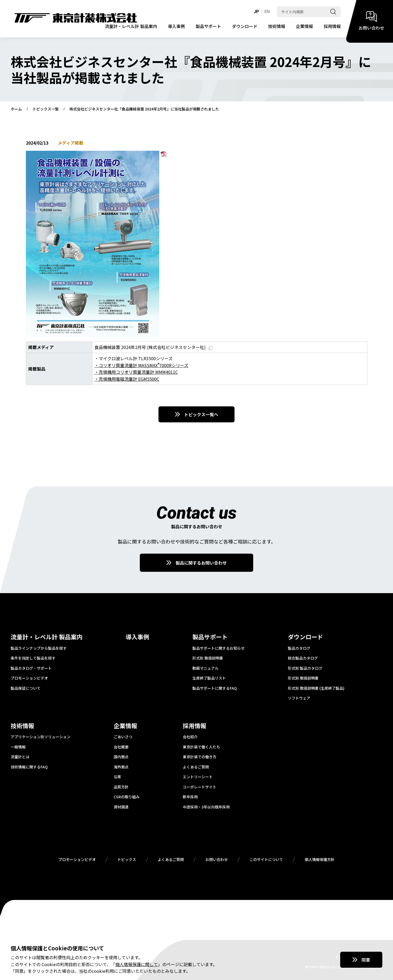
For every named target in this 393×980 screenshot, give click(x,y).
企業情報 (304, 26)
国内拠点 (121, 757)
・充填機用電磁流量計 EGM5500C (127, 379)
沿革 (117, 777)
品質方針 (121, 787)
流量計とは (20, 757)
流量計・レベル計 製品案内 (131, 26)
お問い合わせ (217, 860)
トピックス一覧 (46, 109)
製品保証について (26, 688)
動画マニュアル (205, 668)
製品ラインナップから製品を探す (39, 648)
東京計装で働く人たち (201, 747)
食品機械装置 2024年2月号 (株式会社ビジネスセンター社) (154, 347)
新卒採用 (190, 797)
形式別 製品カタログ (305, 668)
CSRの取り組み (127, 797)
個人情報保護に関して (137, 964)
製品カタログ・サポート (31, 668)
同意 (366, 960)
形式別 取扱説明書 (208, 658)
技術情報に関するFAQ (29, 767)
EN (267, 12)
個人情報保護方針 (320, 860)
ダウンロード (245, 26)
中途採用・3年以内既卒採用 (206, 807)
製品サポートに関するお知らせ (219, 648)
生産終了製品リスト (209, 678)
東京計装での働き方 (200, 757)
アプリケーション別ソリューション (41, 737)
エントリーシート (198, 777)
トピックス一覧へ (201, 414)
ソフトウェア (299, 698)
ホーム (16, 109)
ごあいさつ (123, 737)
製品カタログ (299, 648)
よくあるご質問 (196, 767)
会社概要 (121, 747)
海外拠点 (121, 767)
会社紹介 (190, 737)
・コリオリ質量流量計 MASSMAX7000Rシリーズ (141, 365)
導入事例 (176, 26)
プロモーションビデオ (29, 678)
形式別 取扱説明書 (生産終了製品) (316, 688)
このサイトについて (266, 860)
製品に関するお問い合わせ (201, 563)
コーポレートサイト (200, 787)
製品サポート (208, 26)
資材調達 (121, 807)
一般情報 (18, 747)
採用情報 (332, 26)
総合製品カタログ (303, 658)
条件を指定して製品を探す (33, 658)
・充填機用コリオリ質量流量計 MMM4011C (136, 372)
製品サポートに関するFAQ (215, 688)
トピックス (127, 860)
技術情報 (277, 26)
